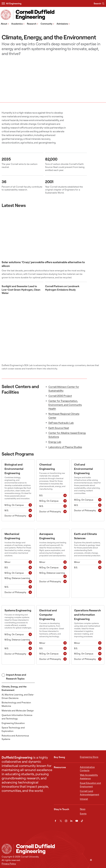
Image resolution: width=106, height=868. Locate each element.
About (5, 24)
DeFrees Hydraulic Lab (61, 423)
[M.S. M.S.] (18, 510)
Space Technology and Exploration (13, 729)
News (83, 809)
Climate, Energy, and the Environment (14, 688)
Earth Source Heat (59, 428)
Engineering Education (13, 723)
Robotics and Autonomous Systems (15, 737)
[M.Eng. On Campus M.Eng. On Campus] (18, 505)
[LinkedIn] (71, 821)
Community (47, 24)
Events (83, 814)
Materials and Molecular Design (18, 711)
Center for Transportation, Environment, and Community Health (65, 405)
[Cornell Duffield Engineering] (59, 849)
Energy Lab (55, 442)
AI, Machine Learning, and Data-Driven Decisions (18, 696)
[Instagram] (66, 821)
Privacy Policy (9, 864)
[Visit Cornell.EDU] (6, 15)
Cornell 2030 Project (60, 396)
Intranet (84, 799)
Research (33, 24)
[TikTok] (82, 821)
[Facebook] (55, 821)
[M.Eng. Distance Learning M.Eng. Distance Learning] (18, 580)
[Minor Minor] (18, 562)
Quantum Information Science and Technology (17, 717)
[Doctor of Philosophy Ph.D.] (18, 516)
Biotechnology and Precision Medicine (16, 704)
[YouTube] (77, 821)
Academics (18, 24)
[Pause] (91, 860)
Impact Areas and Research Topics (14, 677)
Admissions (63, 24)
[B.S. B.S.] (53, 496)
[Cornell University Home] (7, 849)
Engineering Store (89, 757)
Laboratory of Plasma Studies (65, 447)
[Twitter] (61, 821)
